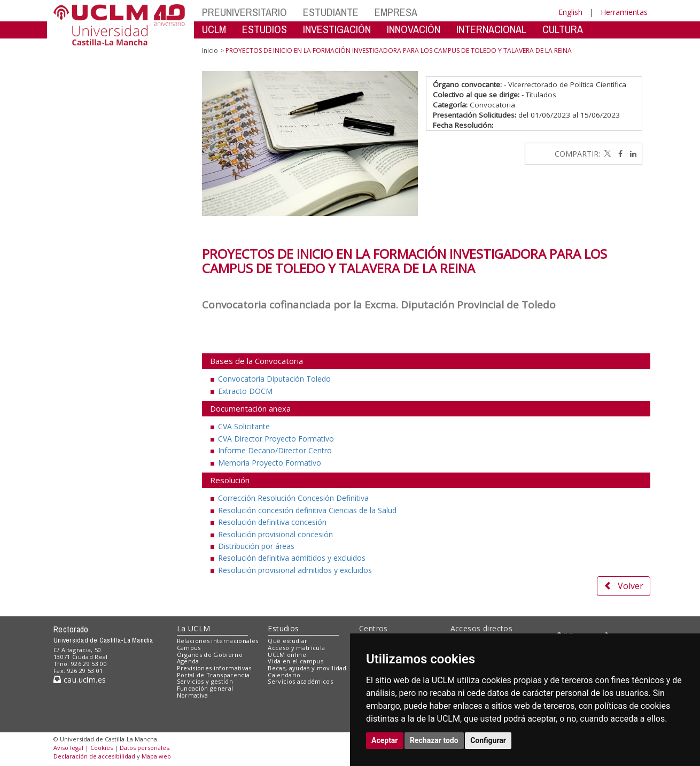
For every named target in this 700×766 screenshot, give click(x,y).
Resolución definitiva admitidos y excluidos (292, 558)
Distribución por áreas (256, 546)
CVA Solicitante (244, 426)
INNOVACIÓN (414, 29)
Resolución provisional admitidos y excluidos (295, 570)
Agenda (188, 661)
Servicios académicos (300, 681)
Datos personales (144, 748)
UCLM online (287, 655)
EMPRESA (396, 12)
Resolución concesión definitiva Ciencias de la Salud (307, 510)
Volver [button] (624, 586)
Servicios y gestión (205, 681)
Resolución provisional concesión (275, 534)
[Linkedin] (631, 154)
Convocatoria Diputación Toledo (274, 379)
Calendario (284, 675)
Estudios (283, 628)
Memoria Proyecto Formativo (270, 463)
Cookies (102, 748)
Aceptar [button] (385, 740)
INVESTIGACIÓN (337, 29)
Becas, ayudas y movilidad (307, 668)
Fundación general (205, 688)
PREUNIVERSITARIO (244, 12)
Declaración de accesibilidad (94, 756)
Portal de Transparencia (213, 675)
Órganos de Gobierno (210, 655)
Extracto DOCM (245, 391)
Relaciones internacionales (218, 641)
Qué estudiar (287, 641)
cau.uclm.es (80, 680)
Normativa (193, 695)
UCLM (214, 29)
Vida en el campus (295, 661)
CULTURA (563, 29)
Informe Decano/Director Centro (275, 450)
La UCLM (194, 628)
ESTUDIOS (265, 29)
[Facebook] (618, 154)
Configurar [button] (488, 740)
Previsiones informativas (214, 668)
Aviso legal (68, 748)
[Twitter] (606, 154)
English (570, 12)
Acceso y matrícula (296, 648)
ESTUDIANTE (331, 12)
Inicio (210, 51)
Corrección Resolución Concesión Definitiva (293, 498)
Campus (189, 648)
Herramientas (624, 12)
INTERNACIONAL (491, 29)
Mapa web (156, 756)
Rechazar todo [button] (434, 740)
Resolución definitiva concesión (272, 522)
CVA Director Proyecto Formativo (276, 439)
